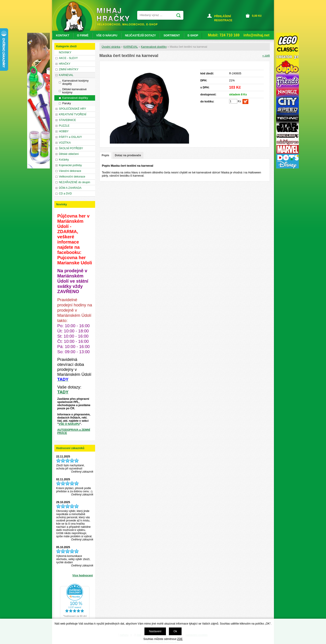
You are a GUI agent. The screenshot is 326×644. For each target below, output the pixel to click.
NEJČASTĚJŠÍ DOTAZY (140, 36)
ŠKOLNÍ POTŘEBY (71, 148)
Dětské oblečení (69, 154)
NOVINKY (65, 52)
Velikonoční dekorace (72, 177)
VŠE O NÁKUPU (69, 424)
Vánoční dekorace (70, 171)
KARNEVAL (131, 47)
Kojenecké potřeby (70, 165)
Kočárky (64, 160)
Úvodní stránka (111, 47)
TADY (63, 392)
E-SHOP (193, 36)
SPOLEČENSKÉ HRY (72, 109)
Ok (175, 631)
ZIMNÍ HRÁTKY (69, 69)
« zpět (266, 56)
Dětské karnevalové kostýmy (74, 91)
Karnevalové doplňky (154, 47)
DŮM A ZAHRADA (70, 188)
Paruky (67, 103)
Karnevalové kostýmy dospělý (75, 82)
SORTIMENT (172, 36)
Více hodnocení (83, 575)
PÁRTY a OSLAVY (70, 137)
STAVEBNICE (67, 120)
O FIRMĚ (83, 36)
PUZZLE (64, 126)
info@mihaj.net (256, 35)
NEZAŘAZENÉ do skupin (74, 182)
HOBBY (64, 131)
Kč (257, 16)
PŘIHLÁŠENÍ (223, 16)
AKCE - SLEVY (68, 58)
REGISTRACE (223, 20)
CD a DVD (65, 194)
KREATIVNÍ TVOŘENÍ (73, 114)
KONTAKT (63, 36)
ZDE (180, 639)
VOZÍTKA (65, 143)
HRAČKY (65, 64)
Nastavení (155, 631)
